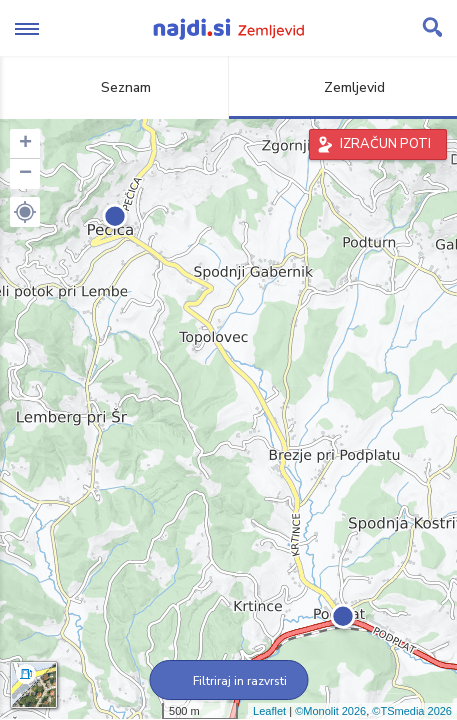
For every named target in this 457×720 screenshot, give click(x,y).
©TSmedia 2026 (412, 711)
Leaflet (269, 711)
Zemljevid (343, 87)
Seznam (114, 87)
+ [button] (25, 144)
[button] (25, 212)
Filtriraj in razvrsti (228, 681)
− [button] (25, 174)
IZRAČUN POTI (385, 144)
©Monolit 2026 (330, 711)
